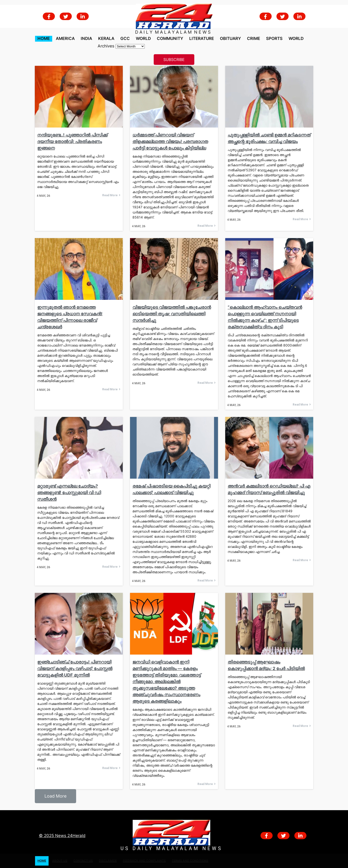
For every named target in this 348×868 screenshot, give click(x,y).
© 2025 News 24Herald (62, 836)
